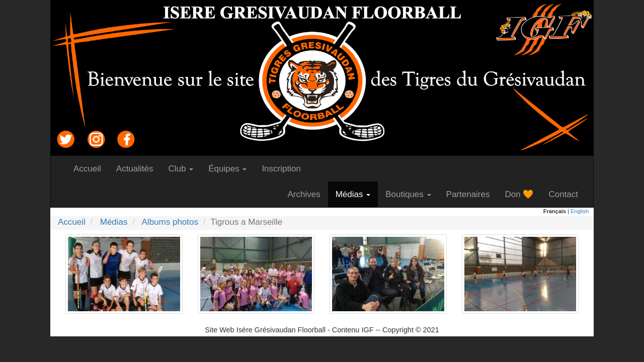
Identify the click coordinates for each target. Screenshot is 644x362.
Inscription (285, 168)
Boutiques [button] (408, 194)
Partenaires (472, 194)
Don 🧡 (523, 194)
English (580, 211)
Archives (307, 194)
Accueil (91, 168)
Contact (567, 194)
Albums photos (170, 222)
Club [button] (181, 169)
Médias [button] (353, 194)
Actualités (139, 168)
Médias (114, 222)
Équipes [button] (227, 169)
